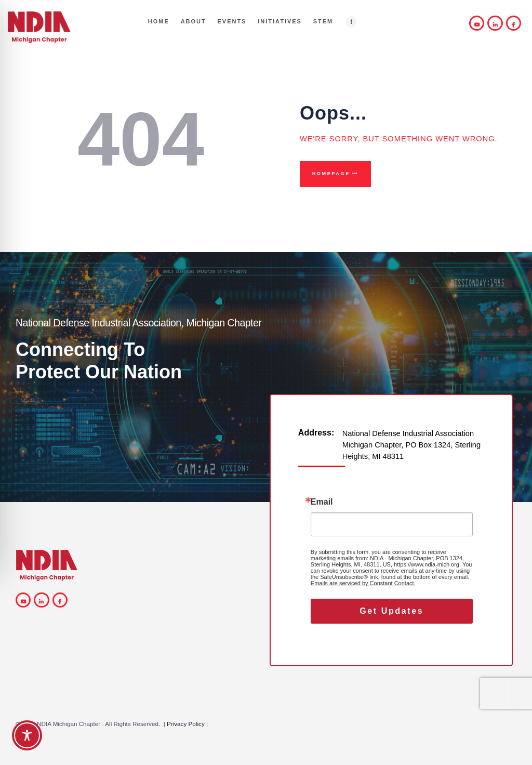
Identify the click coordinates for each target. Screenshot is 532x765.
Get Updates (391, 611)
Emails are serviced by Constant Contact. (363, 583)
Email (322, 502)
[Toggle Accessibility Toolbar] (27, 735)
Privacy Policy (186, 724)
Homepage (331, 174)
